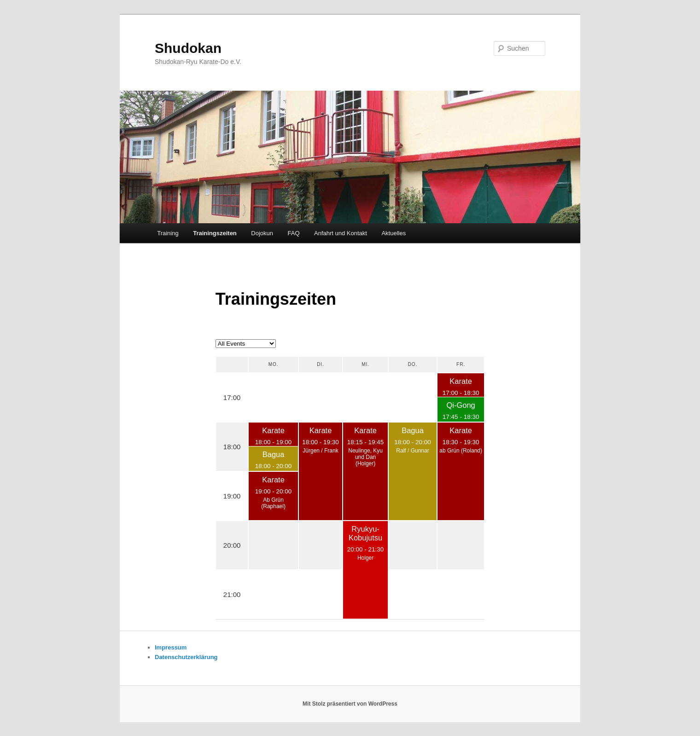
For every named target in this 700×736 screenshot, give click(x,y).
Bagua (274, 454)
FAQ (294, 233)
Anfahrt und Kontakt (341, 233)
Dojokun (262, 233)
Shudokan (188, 48)
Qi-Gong (461, 405)
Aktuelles (394, 233)
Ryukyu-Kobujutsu (365, 533)
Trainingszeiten (215, 233)
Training (168, 233)
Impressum (171, 647)
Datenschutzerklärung (186, 657)
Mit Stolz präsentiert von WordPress (350, 704)
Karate (461, 381)
